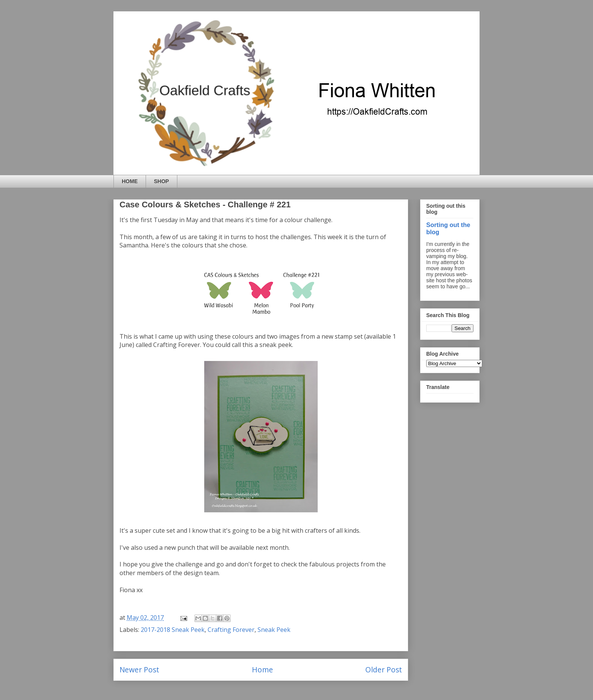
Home (262, 670)
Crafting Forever (231, 630)
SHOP (161, 181)
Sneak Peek (274, 630)
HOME (130, 181)
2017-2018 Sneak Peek (173, 630)
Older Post (384, 670)
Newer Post (139, 670)
